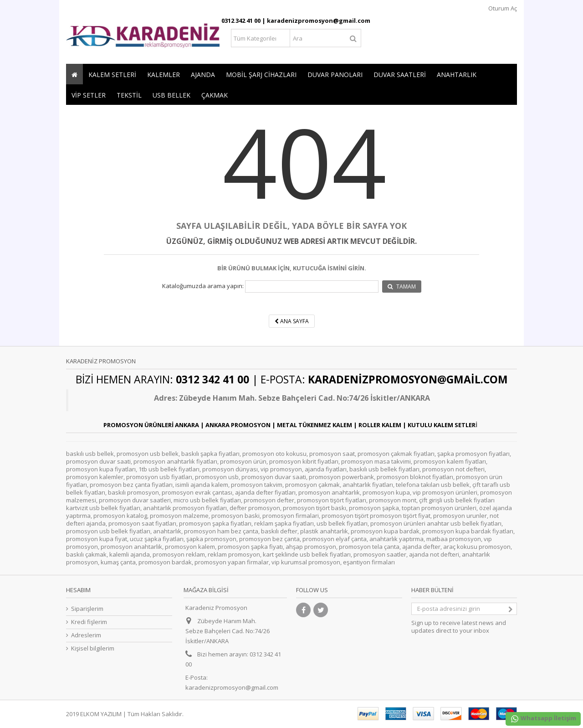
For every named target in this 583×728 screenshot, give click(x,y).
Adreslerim (86, 635)
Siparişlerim (87, 609)
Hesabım (78, 590)
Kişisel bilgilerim (93, 648)
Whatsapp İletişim (543, 719)
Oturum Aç (502, 8)
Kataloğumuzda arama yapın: (203, 286)
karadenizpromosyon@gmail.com (232, 687)
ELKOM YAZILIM (101, 714)
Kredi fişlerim (89, 622)
